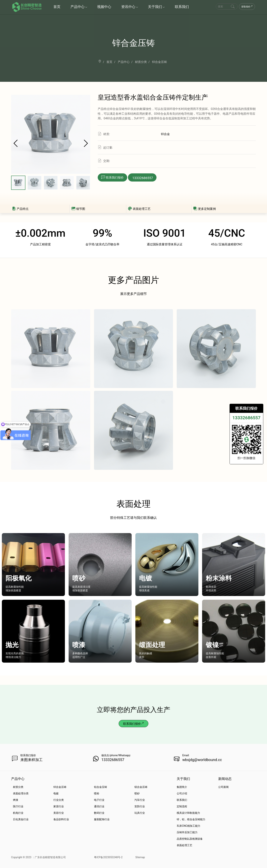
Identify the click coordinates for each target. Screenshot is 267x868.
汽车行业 (140, 800)
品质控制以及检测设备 (190, 839)
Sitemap (140, 857)
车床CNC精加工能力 (188, 826)
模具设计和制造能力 (188, 813)
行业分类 (59, 800)
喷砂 (137, 793)
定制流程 (182, 806)
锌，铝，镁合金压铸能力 (191, 819)
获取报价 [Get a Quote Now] (247, 7)
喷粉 (97, 793)
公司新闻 (223, 787)
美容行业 (59, 813)
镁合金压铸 (141, 787)
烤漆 (16, 800)
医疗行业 (18, 806)
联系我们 (182, 800)
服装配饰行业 (102, 819)
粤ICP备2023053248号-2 (108, 857)
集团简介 (182, 787)
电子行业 (99, 800)
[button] (86, 144)
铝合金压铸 (100, 787)
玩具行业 (140, 813)
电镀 (56, 793)
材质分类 (18, 787)
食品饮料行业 (61, 819)
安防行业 (140, 806)
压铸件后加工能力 (187, 832)
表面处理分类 (21, 793)
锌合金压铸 (60, 787)
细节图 (78, 209)
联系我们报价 (133, 724)
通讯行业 (99, 806)
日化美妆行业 (21, 819)
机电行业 (18, 813)
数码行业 (99, 813)
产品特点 (20, 209)
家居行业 (59, 806)
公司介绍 (182, 793)
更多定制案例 (205, 209)
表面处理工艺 (139, 209)
